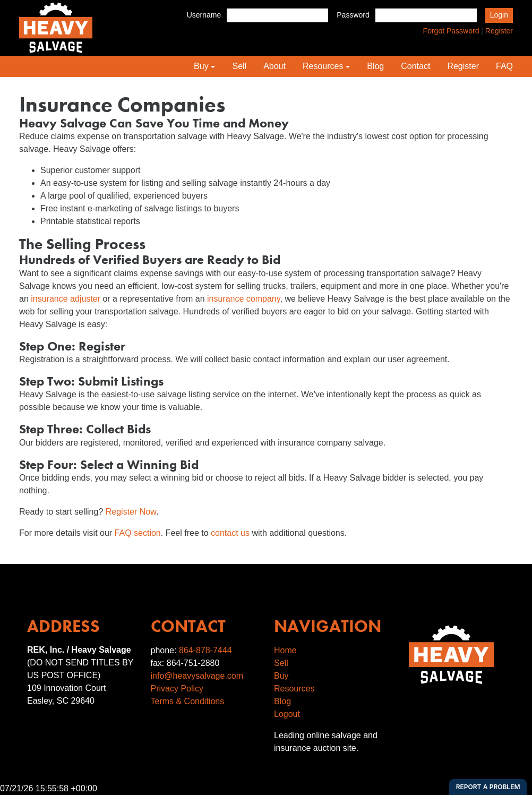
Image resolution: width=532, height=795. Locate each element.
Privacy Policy (177, 689)
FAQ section (138, 533)
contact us (230, 533)
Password (353, 15)
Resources (323, 66)
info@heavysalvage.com (197, 676)
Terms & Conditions (188, 701)
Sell (239, 66)
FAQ (504, 66)
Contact (415, 66)
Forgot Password (451, 31)
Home (285, 650)
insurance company (244, 299)
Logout (287, 714)
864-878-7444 (205, 650)
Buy (201, 66)
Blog (375, 66)
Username (204, 15)
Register (499, 31)
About (274, 66)
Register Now (131, 512)
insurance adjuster (66, 299)
